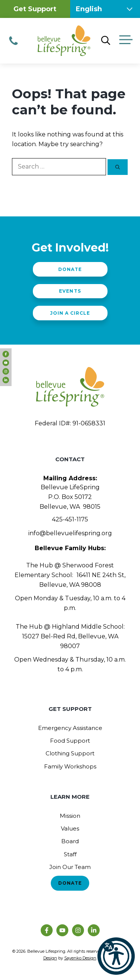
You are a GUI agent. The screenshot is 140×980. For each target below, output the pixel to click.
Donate (70, 269)
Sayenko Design (80, 958)
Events (70, 291)
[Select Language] (105, 9)
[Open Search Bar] (106, 41)
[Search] (118, 167)
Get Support (35, 9)
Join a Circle (70, 313)
